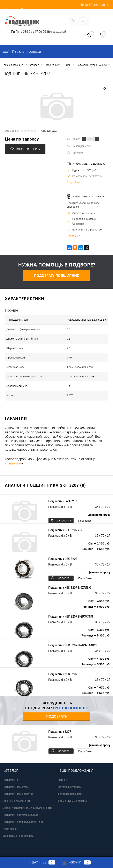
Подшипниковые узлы (16, 787)
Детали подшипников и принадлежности (27, 808)
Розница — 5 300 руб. (96, 635)
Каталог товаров (22, 51)
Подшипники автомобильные (20, 815)
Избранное (39, 862)
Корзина (76, 862)
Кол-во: (75, 139)
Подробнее (73, 182)
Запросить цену (25, 149)
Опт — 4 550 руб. (99, 601)
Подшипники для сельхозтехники (23, 822)
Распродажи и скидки (70, 794)
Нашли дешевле (79, 146)
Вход (84, 5)
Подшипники (10, 780)
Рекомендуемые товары (72, 801)
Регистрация (99, 5)
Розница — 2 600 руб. (96, 549)
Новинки (62, 780)
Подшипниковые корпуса (18, 794)
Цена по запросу (22, 139)
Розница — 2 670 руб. (96, 693)
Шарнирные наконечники (18, 836)
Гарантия (14, 463)
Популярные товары (69, 787)
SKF (69, 358)
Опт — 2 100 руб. (99, 543)
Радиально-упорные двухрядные (87, 320)
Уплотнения (10, 829)
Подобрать (56, 716)
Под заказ (75, 153)
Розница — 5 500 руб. (96, 607)
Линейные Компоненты (17, 801)
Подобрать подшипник (57, 276)
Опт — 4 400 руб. (99, 630)
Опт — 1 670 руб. (99, 687)
